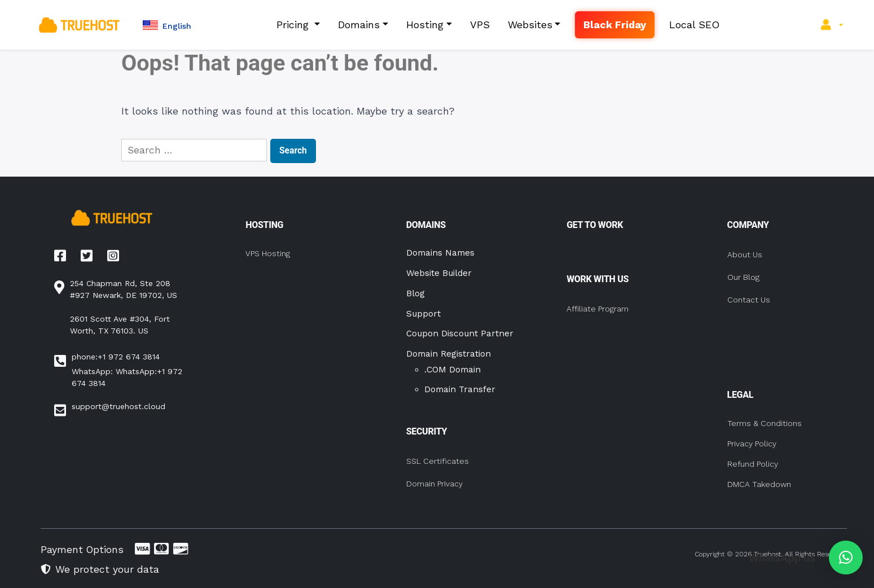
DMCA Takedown (759, 484)
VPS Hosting (268, 253)
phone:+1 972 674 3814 (116, 357)
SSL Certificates (438, 461)
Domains (359, 25)
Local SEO (694, 25)
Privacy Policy (752, 444)
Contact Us (749, 300)
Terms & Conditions (765, 423)
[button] (167, 25)
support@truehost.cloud (118, 406)
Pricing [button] (294, 25)
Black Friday (615, 25)
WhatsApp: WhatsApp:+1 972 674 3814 (127, 377)
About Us (745, 254)
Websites (530, 25)
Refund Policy (753, 464)
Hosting (425, 25)
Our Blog (743, 277)
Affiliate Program (598, 309)
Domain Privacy (434, 484)
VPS (480, 25)
